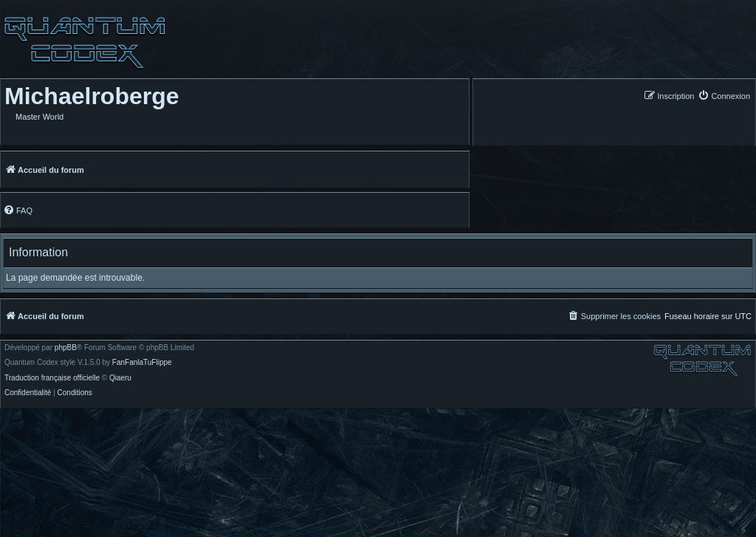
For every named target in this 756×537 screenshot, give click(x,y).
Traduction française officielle (52, 378)
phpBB (66, 348)
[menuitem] (724, 96)
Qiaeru (120, 378)
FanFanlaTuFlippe (142, 363)
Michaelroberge (92, 96)
